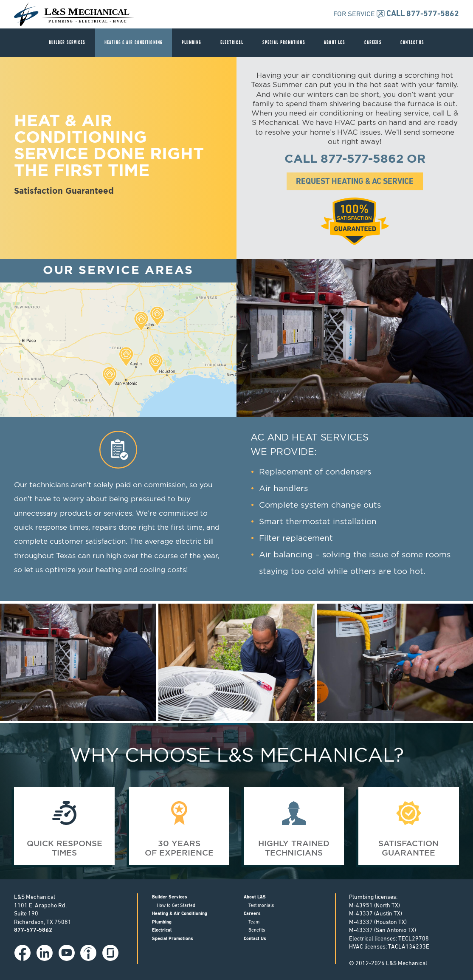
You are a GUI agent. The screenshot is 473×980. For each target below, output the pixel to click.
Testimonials (261, 906)
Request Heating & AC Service (355, 182)
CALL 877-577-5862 (423, 14)
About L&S (335, 42)
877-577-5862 (362, 159)
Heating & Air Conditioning (134, 42)
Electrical (232, 42)
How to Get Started (176, 906)
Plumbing (192, 42)
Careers (373, 42)
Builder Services (67, 42)
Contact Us (412, 42)
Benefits (257, 931)
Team (254, 922)
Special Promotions (284, 42)
